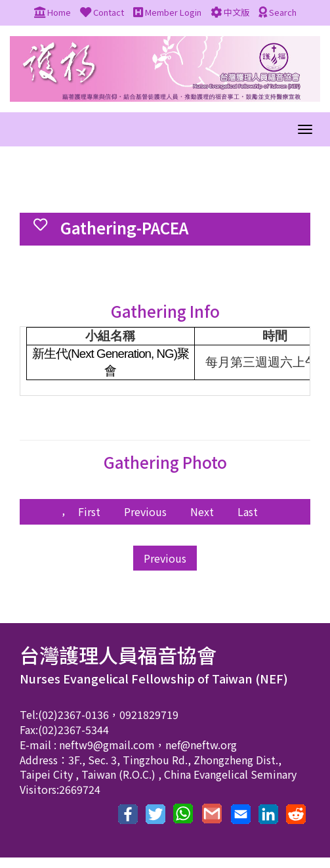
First (89, 511)
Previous (145, 511)
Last (248, 511)
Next (202, 511)
